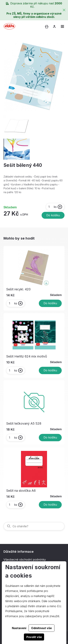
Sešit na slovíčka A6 (21, 491)
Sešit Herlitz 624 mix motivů (27, 356)
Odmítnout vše (41, 628)
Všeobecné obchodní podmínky (25, 560)
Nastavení (19, 628)
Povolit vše (34, 637)
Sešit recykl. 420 (18, 289)
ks (52, 207)
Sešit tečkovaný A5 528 (24, 423)
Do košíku (53, 215)
